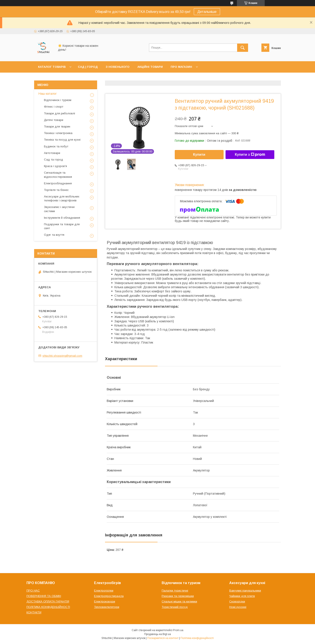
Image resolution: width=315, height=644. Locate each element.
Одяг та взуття (54, 235)
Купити (199, 154)
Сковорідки (237, 601)
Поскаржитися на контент (163, 638)
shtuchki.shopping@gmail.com (62, 356)
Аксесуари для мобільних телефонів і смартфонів (62, 198)
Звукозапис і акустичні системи (59, 209)
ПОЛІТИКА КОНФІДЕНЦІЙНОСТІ (48, 607)
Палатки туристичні (175, 591)
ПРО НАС (33, 591)
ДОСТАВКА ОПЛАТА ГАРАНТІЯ (48, 601)
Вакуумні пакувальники (245, 591)
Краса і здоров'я (55, 166)
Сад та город (53, 160)
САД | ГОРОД (88, 67)
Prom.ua (178, 630)
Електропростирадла (109, 596)
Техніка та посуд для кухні (62, 140)
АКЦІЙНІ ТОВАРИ (150, 67)
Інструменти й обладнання (62, 218)
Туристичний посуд (175, 607)
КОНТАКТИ (34, 612)
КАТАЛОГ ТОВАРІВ (52, 67)
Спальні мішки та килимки (179, 601)
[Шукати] (243, 48)
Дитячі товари (54, 120)
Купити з (250, 155)
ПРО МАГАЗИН (181, 67)
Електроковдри (105, 601)
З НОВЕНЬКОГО (118, 67)
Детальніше (207, 12)
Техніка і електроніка (58, 133)
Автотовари (52, 153)
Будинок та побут (56, 146)
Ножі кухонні (238, 607)
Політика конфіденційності (197, 638)
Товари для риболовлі (59, 113)
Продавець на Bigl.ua (157, 634)
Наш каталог (48, 94)
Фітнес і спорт (54, 107)
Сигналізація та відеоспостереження (58, 175)
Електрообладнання (58, 183)
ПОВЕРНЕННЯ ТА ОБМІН (44, 596)
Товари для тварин (57, 127)
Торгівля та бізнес (56, 190)
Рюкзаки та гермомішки (178, 596)
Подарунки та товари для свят (62, 226)
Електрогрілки (104, 591)
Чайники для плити (242, 596)
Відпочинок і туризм (58, 100)
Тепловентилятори (107, 607)
